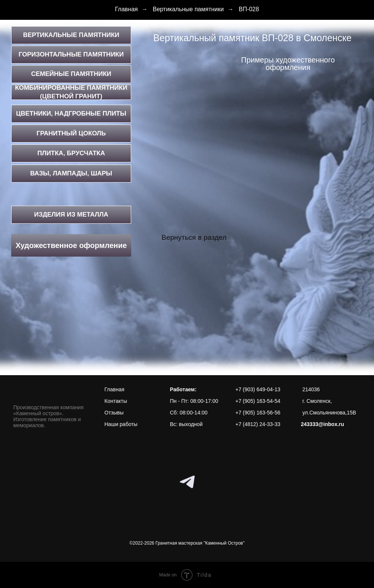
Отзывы (114, 413)
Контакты (116, 401)
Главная (126, 9)
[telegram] (187, 482)
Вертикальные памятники (188, 9)
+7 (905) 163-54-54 (258, 401)
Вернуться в (182, 237)
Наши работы (121, 424)
